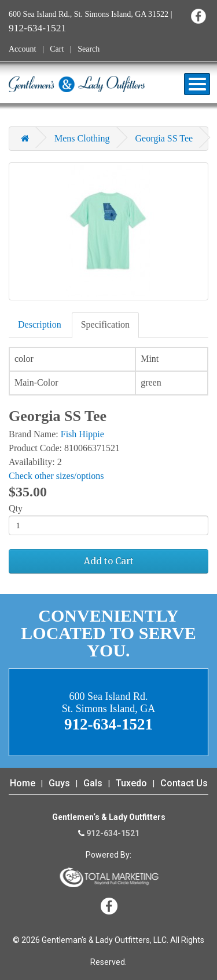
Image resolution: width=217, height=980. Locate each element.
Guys (59, 783)
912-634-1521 (37, 28)
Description (40, 324)
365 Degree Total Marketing (109, 877)
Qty (16, 508)
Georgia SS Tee (164, 138)
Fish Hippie (82, 434)
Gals (93, 783)
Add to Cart (109, 561)
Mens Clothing (82, 138)
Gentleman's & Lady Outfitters (77, 84)
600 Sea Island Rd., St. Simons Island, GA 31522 (89, 14)
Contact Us (184, 783)
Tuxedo (131, 783)
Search (89, 49)
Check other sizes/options (56, 476)
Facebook (198, 16)
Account (22, 49)
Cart (57, 49)
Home (23, 783)
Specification (105, 324)
